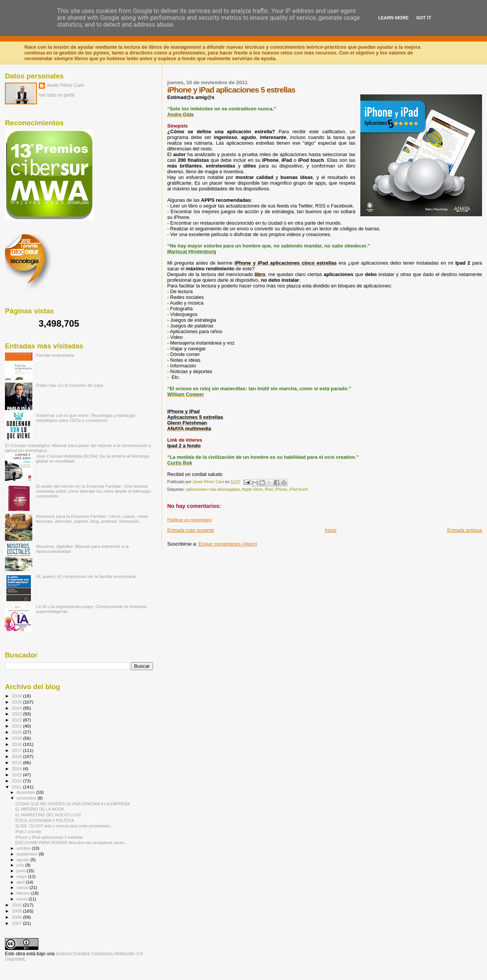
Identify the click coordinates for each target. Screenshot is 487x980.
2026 (17, 696)
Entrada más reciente (191, 530)
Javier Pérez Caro (65, 85)
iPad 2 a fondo (28, 832)
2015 (17, 762)
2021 (17, 726)
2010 (17, 905)
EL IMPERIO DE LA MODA (40, 809)
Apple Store (252, 489)
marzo (23, 887)
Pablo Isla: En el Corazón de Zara (70, 385)
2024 (17, 708)
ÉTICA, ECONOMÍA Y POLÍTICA (45, 820)
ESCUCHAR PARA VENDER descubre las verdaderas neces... (72, 843)
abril (21, 882)
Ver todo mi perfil (56, 95)
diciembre (26, 792)
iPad (269, 489)
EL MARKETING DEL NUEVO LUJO (48, 815)
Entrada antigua (465, 530)
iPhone (281, 489)
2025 (17, 702)
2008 (17, 917)
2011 (17, 787)
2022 (17, 720)
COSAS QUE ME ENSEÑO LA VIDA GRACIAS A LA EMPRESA (72, 804)
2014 (17, 769)
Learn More (393, 18)
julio (21, 865)
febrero (24, 893)
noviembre (27, 798)
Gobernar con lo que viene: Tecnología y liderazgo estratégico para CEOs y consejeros (86, 418)
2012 (17, 781)
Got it (424, 18)
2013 (17, 775)
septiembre (28, 854)
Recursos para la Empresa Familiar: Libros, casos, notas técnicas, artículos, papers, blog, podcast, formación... (92, 519)
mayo (22, 876)
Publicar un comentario (189, 520)
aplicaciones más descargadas (213, 489)
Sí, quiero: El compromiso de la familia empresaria (86, 576)
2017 (17, 750)
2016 (17, 756)
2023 (17, 714)
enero (23, 899)
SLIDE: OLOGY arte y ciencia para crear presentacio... (64, 826)
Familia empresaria (55, 355)
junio (22, 871)
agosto (24, 860)
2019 (17, 738)
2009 (17, 911)
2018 (17, 744)
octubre (24, 848)
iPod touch (299, 489)
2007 (17, 923)
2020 (17, 732)
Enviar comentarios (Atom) (228, 544)
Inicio (331, 530)
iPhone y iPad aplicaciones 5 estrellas (49, 837)
